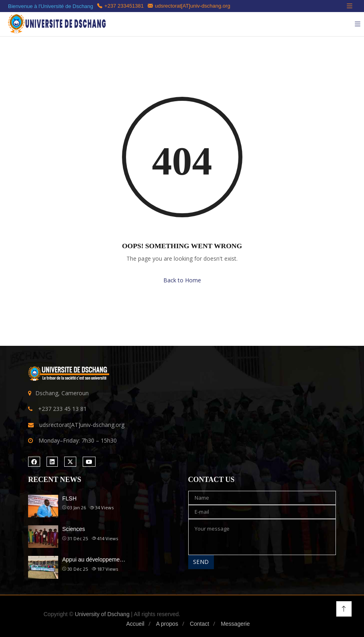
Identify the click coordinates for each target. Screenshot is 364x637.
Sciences (74, 529)
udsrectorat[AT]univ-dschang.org (189, 6)
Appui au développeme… (94, 559)
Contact (199, 624)
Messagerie (235, 624)
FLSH (69, 498)
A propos (167, 624)
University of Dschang (102, 614)
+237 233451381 (120, 6)
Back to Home (182, 280)
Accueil (135, 624)
